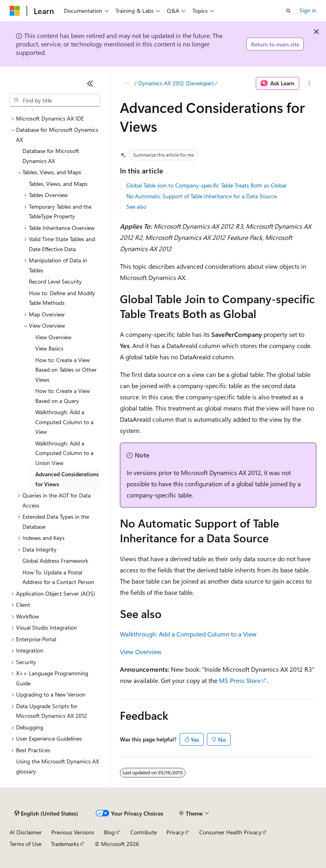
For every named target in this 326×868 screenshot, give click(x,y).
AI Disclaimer (26, 832)
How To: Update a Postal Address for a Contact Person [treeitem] (58, 577)
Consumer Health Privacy (230, 832)
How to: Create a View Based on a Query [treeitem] (63, 396)
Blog (109, 832)
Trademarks (65, 844)
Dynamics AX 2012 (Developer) (176, 83)
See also (136, 206)
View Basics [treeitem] (49, 348)
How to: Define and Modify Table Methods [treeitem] (62, 298)
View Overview (141, 652)
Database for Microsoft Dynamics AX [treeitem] (51, 156)
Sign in (308, 10)
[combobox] (55, 100)
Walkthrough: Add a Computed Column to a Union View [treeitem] (64, 453)
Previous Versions (73, 832)
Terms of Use (25, 844)
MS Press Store (240, 680)
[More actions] (309, 83)
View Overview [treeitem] (53, 337)
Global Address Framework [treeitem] (55, 561)
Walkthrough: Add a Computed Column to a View (188, 634)
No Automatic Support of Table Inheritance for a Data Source (201, 196)
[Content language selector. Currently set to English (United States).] (46, 814)
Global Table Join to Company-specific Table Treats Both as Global (206, 185)
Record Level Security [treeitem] (55, 281)
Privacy (175, 832)
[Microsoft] (15, 11)
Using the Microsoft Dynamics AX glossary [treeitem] (58, 766)
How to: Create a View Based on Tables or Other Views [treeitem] (66, 370)
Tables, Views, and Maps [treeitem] (58, 184)
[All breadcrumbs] (127, 83)
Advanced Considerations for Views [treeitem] (67, 479)
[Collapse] (90, 83)
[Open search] (288, 11)
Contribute (144, 832)
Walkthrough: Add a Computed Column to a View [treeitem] (64, 422)
